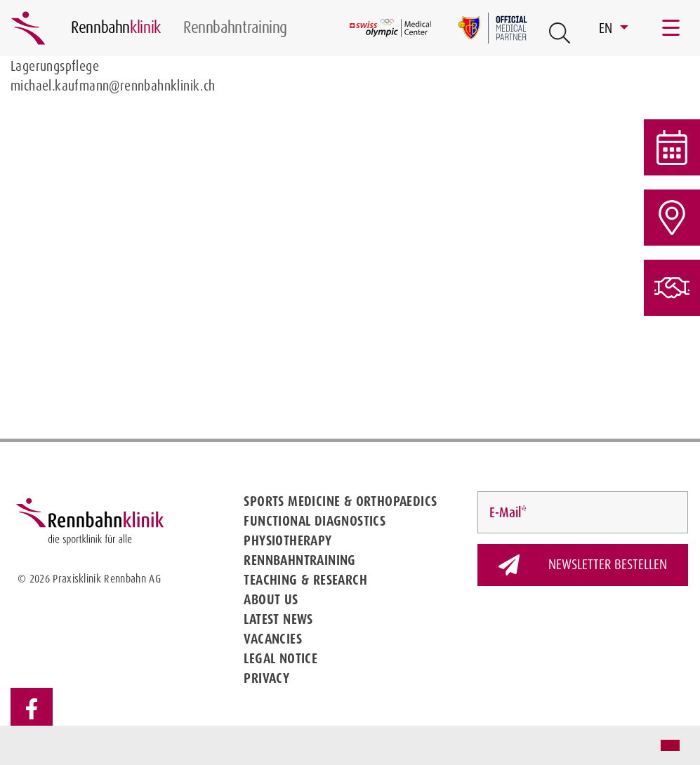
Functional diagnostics (315, 521)
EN (608, 28)
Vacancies (273, 639)
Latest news (278, 619)
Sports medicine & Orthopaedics (340, 501)
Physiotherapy (288, 540)
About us (271, 599)
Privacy (266, 678)
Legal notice (280, 658)
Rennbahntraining (299, 560)
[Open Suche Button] (560, 33)
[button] (22, 747)
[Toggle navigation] (672, 28)
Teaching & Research (305, 580)
